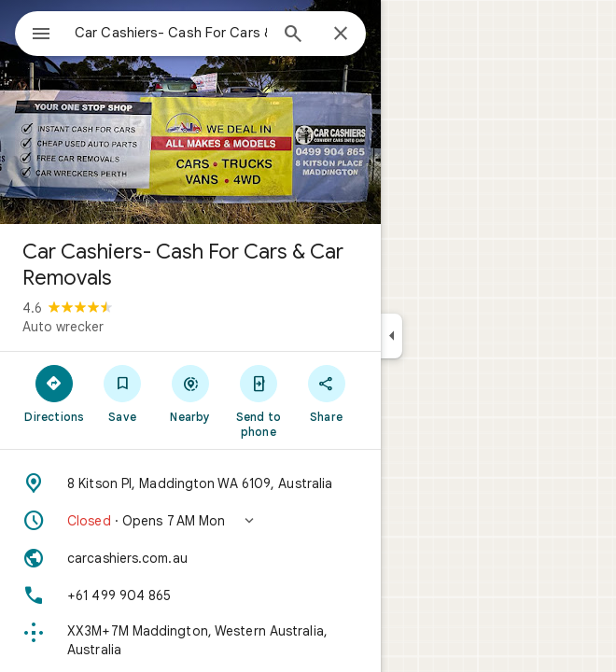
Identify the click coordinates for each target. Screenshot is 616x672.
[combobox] (171, 33)
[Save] (123, 393)
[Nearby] (191, 393)
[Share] (326, 393)
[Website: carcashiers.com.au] (190, 558)
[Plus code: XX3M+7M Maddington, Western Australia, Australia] (190, 640)
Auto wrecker (63, 327)
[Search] (293, 35)
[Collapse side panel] (392, 336)
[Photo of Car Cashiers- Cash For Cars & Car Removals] (190, 112)
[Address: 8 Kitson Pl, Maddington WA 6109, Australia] (190, 483)
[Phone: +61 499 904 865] (190, 595)
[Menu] (41, 35)
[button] (190, 521)
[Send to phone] (258, 400)
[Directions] (55, 393)
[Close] (341, 35)
